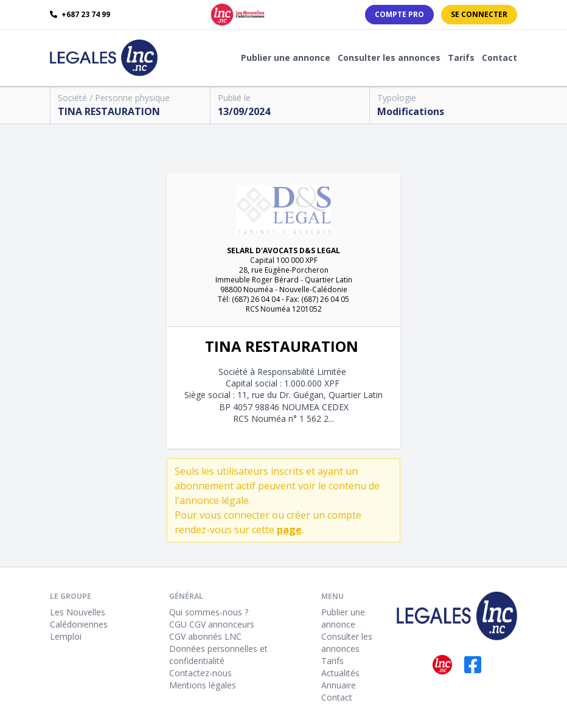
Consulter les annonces (389, 58)
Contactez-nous (200, 673)
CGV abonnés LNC (205, 636)
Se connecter (479, 14)
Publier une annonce (286, 58)
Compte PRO (399, 14)
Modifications (411, 111)
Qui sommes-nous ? (209, 612)
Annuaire (339, 685)
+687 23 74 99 (80, 15)
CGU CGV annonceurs (212, 624)
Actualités (340, 673)
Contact (499, 58)
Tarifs (461, 58)
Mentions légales (203, 685)
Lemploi (66, 636)
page (289, 530)
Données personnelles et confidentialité (218, 655)
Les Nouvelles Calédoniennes (79, 618)
